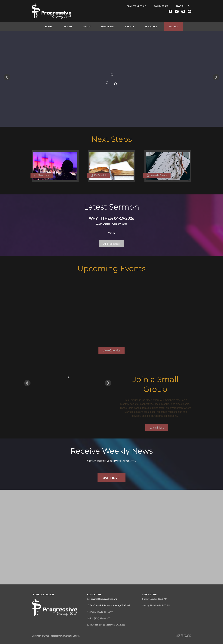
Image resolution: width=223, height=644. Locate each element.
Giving (173, 27)
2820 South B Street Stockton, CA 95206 (110, 605)
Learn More (157, 428)
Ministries (108, 27)
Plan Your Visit (136, 6)
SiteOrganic (183, 636)
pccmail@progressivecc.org (104, 599)
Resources (152, 27)
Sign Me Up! (112, 478)
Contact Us (161, 6)
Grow (87, 27)
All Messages (111, 244)
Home (49, 27)
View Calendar (111, 350)
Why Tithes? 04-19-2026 (111, 218)
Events (130, 27)
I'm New (68, 27)
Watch (111, 233)
